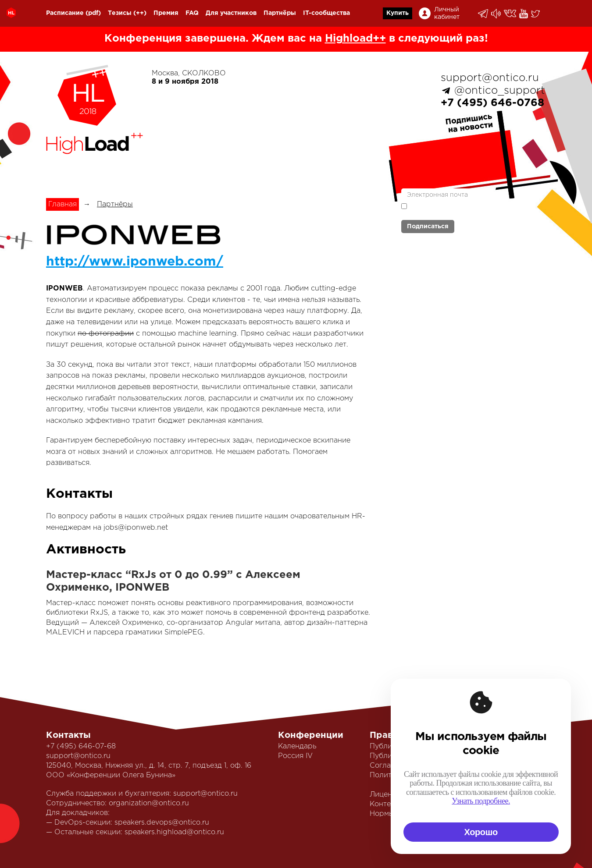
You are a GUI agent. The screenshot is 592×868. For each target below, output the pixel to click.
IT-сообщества (326, 13)
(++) (140, 13)
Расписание (65, 13)
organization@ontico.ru (149, 803)
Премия (166, 13)
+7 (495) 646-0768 (492, 103)
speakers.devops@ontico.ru (162, 823)
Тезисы (120, 13)
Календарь (297, 746)
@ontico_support (500, 91)
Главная (62, 204)
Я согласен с (454, 209)
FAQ (192, 13)
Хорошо (481, 832)
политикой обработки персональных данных (454, 210)
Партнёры (280, 13)
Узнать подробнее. (481, 801)
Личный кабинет (447, 13)
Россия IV (295, 756)
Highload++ (355, 39)
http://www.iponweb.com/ (135, 262)
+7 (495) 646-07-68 (81, 746)
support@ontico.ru (490, 78)
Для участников (231, 13)
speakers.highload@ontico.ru (174, 832)
